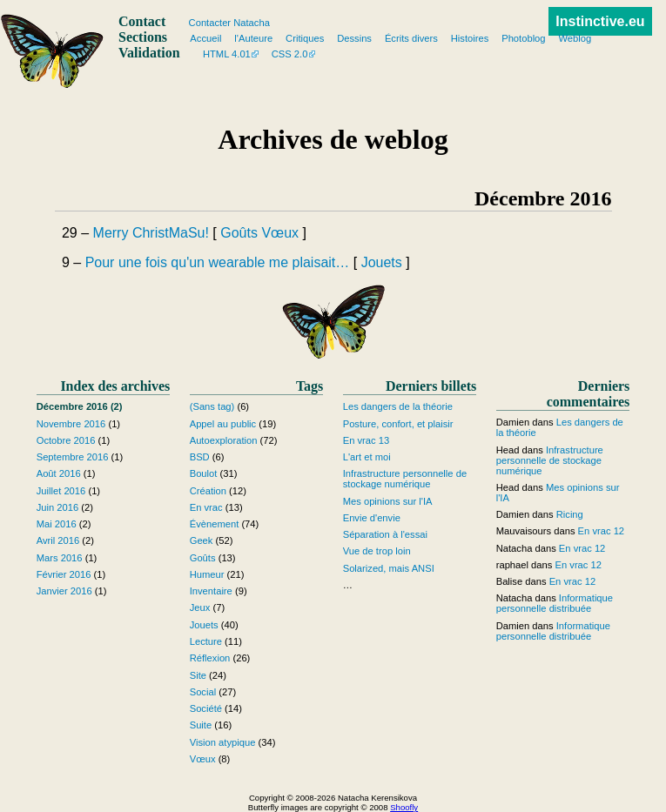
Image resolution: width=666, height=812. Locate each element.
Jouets (382, 262)
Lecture (206, 641)
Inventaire (211, 591)
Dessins (354, 38)
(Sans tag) (212, 406)
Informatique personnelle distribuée (555, 603)
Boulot (204, 473)
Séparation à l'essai (385, 534)
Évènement (215, 524)
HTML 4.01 (227, 54)
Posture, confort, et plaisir (398, 424)
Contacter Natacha (229, 23)
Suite (201, 725)
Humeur (207, 574)
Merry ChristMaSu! (151, 233)
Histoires (470, 38)
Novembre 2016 (71, 424)
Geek (202, 540)
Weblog (575, 38)
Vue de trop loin (377, 551)
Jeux (200, 607)
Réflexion (210, 658)
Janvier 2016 (64, 591)
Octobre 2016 (66, 440)
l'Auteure (253, 38)
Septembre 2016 (73, 457)
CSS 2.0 (290, 54)
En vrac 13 (366, 440)
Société (206, 708)
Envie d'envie (372, 518)
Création (208, 491)
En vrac (206, 507)
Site (198, 675)
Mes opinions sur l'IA (388, 501)
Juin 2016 (58, 507)
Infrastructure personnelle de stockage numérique (405, 479)
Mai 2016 (57, 524)
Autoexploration (224, 440)
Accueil (205, 38)
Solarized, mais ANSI (389, 568)
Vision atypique (223, 742)
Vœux (280, 233)
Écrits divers (411, 38)
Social (203, 692)
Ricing (570, 514)
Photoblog (523, 38)
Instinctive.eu (600, 21)
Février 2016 (64, 574)
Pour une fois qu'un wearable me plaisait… (218, 262)
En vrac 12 (601, 531)
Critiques (305, 38)
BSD (200, 457)
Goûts (239, 233)
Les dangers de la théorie (398, 406)
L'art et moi (367, 457)
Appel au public (223, 424)
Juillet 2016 (61, 491)
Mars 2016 (60, 558)
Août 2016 (59, 473)
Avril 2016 (58, 540)
